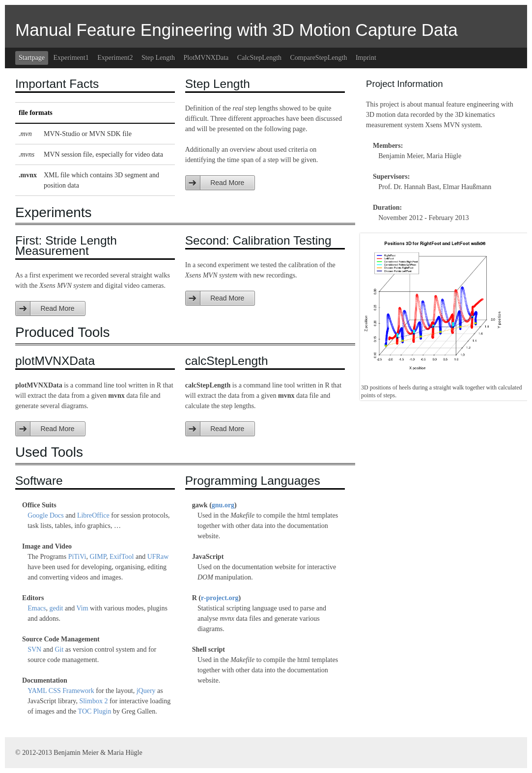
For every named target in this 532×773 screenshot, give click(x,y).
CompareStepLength (319, 58)
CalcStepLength (259, 58)
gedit (56, 608)
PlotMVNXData (206, 58)
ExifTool (122, 557)
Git (59, 649)
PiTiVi (77, 557)
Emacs (37, 608)
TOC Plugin (95, 711)
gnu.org (223, 505)
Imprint (366, 58)
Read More (227, 183)
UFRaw (158, 557)
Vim (82, 608)
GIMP (98, 557)
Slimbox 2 (93, 701)
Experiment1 (71, 58)
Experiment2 (115, 58)
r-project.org (220, 598)
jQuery (146, 691)
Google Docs (46, 515)
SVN (34, 649)
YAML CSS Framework (61, 691)
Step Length (158, 58)
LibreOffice (93, 515)
